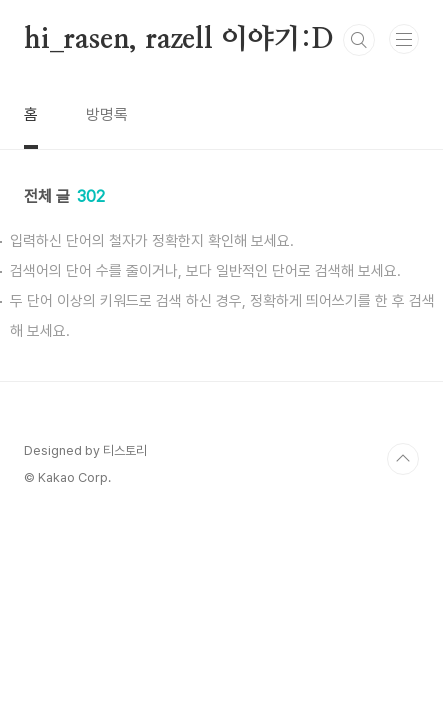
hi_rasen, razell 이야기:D (179, 40)
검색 (359, 40)
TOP (403, 459)
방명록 (107, 114)
